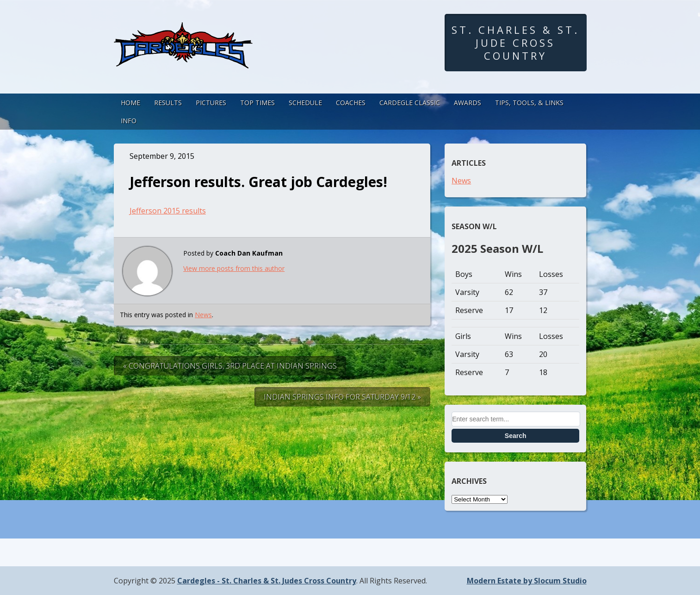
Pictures (211, 103)
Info (129, 121)
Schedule (305, 103)
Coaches (351, 103)
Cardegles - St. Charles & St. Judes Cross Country (267, 581)
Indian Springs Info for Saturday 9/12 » (342, 397)
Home (130, 103)
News (203, 315)
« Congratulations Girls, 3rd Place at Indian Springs (230, 366)
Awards (468, 103)
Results (168, 103)
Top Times (257, 103)
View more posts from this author (234, 268)
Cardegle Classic (410, 103)
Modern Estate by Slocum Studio (527, 581)
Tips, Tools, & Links (529, 103)
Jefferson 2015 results (168, 211)
